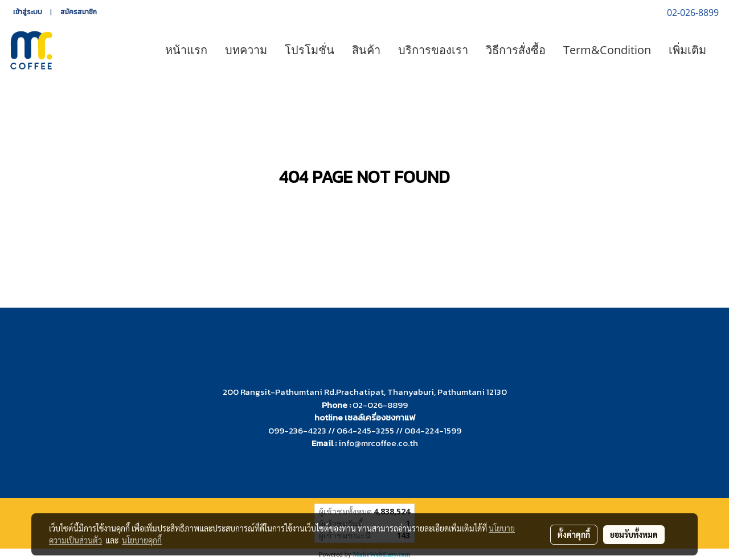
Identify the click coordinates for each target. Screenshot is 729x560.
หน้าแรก (186, 50)
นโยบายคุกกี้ (142, 540)
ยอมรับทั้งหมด (634, 534)
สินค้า (366, 50)
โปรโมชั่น (310, 50)
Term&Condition (607, 50)
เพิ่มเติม (687, 50)
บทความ (246, 50)
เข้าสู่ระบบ (28, 12)
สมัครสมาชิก (79, 12)
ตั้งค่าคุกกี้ (574, 534)
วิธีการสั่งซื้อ (516, 50)
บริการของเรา (433, 50)
